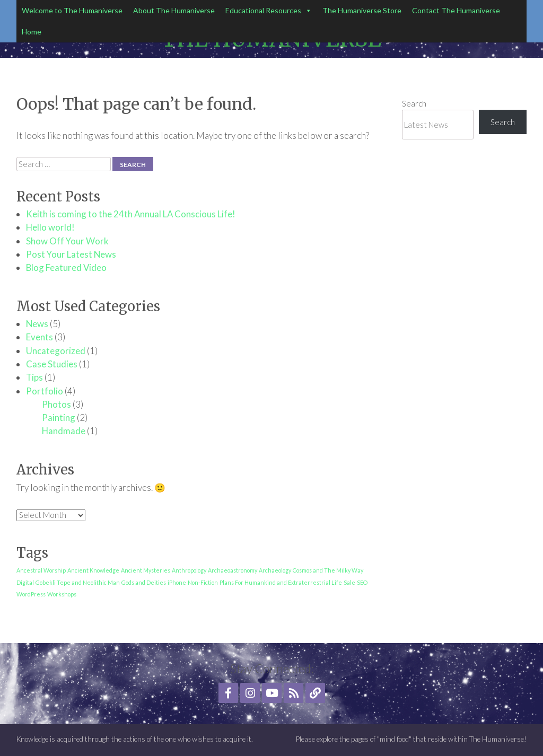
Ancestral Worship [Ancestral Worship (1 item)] (41, 570)
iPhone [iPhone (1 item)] (177, 582)
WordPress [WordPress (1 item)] (31, 594)
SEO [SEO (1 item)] (362, 582)
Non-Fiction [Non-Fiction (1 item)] (203, 582)
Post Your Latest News (71, 254)
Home (32, 32)
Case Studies (52, 364)
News (37, 324)
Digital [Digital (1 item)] (25, 582)
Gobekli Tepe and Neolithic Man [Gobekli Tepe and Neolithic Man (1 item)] (78, 582)
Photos (56, 404)
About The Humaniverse (174, 10)
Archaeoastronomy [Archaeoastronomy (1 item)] (233, 570)
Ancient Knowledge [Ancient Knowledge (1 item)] (93, 570)
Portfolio (45, 391)
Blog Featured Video (66, 267)
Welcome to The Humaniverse (72, 10)
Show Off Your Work (67, 241)
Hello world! (50, 227)
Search (414, 103)
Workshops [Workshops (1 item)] (62, 594)
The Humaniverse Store (362, 10)
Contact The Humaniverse (456, 10)
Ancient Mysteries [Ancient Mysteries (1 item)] (146, 570)
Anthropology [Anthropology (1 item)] (189, 570)
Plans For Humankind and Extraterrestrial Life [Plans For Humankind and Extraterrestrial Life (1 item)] (281, 582)
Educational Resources (269, 11)
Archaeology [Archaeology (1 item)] (275, 570)
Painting (59, 417)
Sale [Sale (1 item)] (349, 582)
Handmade (64, 431)
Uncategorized (56, 351)
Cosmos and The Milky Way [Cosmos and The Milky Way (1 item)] (328, 570)
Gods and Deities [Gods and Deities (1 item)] (144, 582)
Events (40, 337)
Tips (34, 377)
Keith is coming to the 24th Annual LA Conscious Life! (131, 214)
